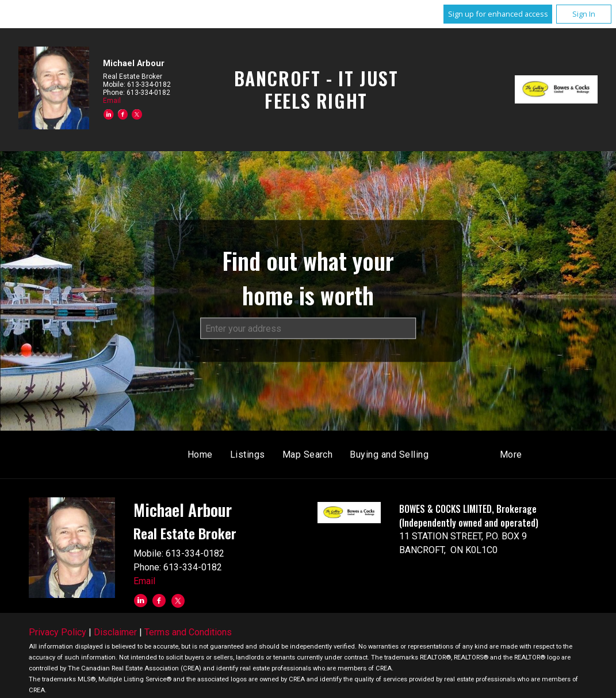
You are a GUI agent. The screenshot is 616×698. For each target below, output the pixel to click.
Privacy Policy (58, 632)
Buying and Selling (389, 455)
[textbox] (308, 328)
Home (200, 455)
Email (112, 101)
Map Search (308, 455)
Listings (248, 455)
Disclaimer (115, 632)
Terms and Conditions (188, 632)
